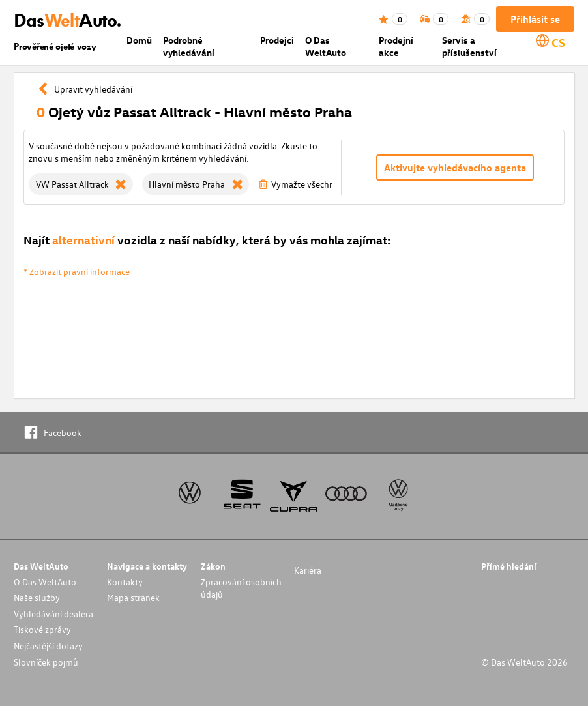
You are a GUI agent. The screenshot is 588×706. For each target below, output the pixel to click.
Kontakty (125, 582)
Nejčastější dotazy (48, 646)
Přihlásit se (535, 19)
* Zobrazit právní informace (77, 272)
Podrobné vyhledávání (189, 46)
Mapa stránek (133, 597)
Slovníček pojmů (46, 662)
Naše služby (37, 597)
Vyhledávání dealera (53, 614)
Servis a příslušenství (469, 46)
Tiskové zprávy (42, 629)
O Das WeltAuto (326, 46)
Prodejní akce (396, 46)
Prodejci (277, 40)
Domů (139, 40)
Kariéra (308, 570)
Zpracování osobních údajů (241, 588)
